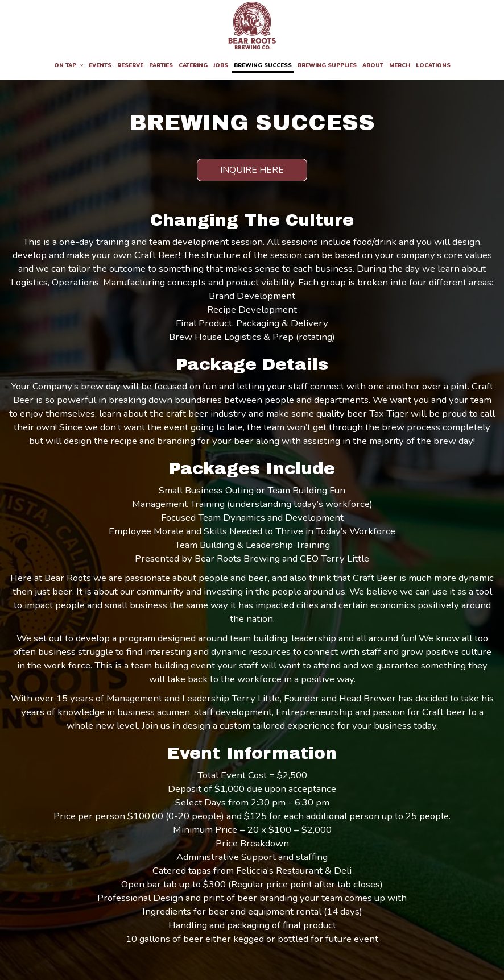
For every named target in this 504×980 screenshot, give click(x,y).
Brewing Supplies (327, 65)
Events (100, 65)
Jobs (221, 65)
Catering (193, 65)
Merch (400, 65)
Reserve (130, 65)
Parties (161, 65)
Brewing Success (263, 65)
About (373, 65)
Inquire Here (240, 173)
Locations (433, 65)
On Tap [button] (69, 65)
